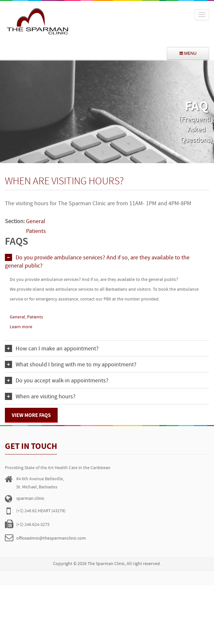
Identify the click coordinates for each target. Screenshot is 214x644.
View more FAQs (31, 416)
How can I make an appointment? (57, 349)
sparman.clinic (30, 499)
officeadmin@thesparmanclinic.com (51, 538)
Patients (35, 317)
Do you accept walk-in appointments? (62, 381)
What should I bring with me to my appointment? (76, 365)
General (17, 317)
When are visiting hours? (46, 397)
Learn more (21, 327)
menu (188, 53)
